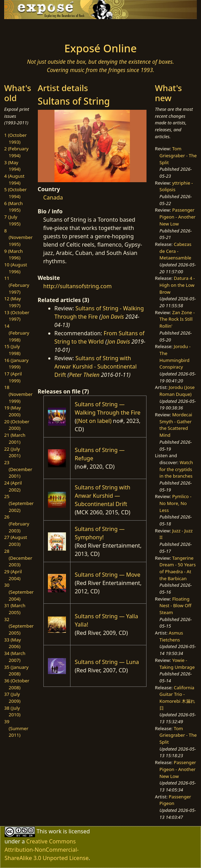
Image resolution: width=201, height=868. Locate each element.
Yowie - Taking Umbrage (177, 664)
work (55, 831)
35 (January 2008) (16, 671)
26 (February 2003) (17, 524)
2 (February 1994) (16, 152)
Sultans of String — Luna (107, 662)
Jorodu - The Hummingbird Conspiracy (175, 357)
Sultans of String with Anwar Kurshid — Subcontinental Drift (102, 496)
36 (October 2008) (17, 684)
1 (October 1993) (15, 139)
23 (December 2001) (18, 469)
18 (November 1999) (18, 394)
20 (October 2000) (17, 425)
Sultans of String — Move (107, 575)
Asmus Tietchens (171, 636)
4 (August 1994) (14, 179)
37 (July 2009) (12, 698)
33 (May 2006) (12, 643)
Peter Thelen (84, 375)
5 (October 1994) (15, 193)
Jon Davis (113, 317)
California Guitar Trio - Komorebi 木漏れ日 (177, 698)
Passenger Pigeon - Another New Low (177, 217)
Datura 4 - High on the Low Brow (177, 285)
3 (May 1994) (12, 166)
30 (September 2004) (19, 592)
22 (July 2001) (12, 452)
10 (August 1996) (16, 268)
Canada (53, 197)
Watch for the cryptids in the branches (176, 469)
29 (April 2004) (13, 575)
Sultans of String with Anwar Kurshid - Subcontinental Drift (96, 366)
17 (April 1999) (13, 377)
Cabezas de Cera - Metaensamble (175, 251)
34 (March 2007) (15, 657)
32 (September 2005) (19, 626)
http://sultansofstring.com (78, 286)
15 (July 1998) (12, 350)
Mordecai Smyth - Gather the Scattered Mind (176, 425)
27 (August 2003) (16, 541)
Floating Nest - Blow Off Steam (175, 606)
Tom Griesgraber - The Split (178, 155)
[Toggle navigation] (25, 29)
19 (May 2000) (12, 411)
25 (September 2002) (19, 503)
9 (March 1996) (14, 255)
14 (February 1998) (17, 333)
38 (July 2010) (12, 711)
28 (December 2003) (18, 558)
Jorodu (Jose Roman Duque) (177, 391)
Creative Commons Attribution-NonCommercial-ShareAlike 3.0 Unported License (47, 850)
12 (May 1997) (12, 302)
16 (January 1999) (16, 364)
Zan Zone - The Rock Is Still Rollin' (177, 319)
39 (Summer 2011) (16, 728)
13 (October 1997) (17, 316)
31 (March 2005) (15, 609)
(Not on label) (94, 421)
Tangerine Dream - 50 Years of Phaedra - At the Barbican (177, 568)
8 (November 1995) (18, 237)
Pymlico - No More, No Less (175, 503)
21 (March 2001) (15, 439)
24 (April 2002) (13, 486)
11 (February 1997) (17, 285)
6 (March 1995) (14, 207)
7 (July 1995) (12, 220)
